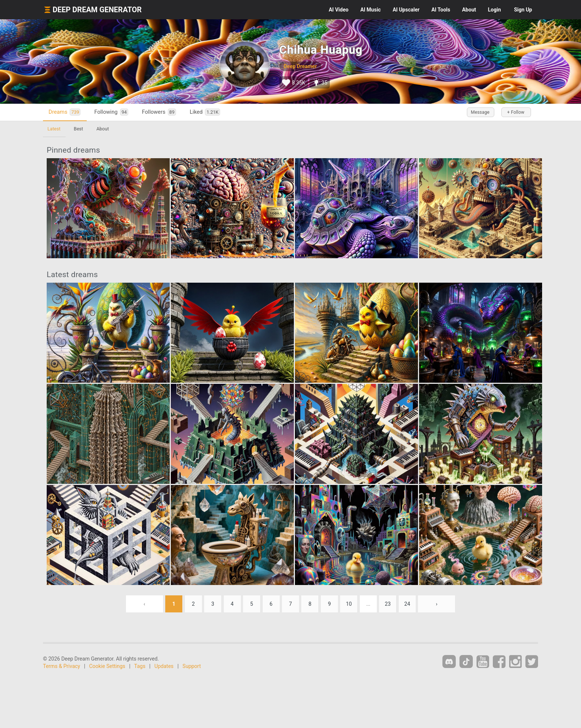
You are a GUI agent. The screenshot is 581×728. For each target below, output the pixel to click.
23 (388, 604)
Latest (54, 129)
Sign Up (523, 10)
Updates (164, 666)
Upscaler (406, 10)
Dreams (64, 112)
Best (78, 129)
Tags (140, 666)
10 (349, 604)
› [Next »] (436, 604)
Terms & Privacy (62, 666)
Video (338, 10)
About (469, 10)
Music (370, 10)
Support (192, 666)
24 (407, 604)
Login (494, 10)
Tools (441, 10)
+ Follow (516, 112)
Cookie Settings (107, 666)
